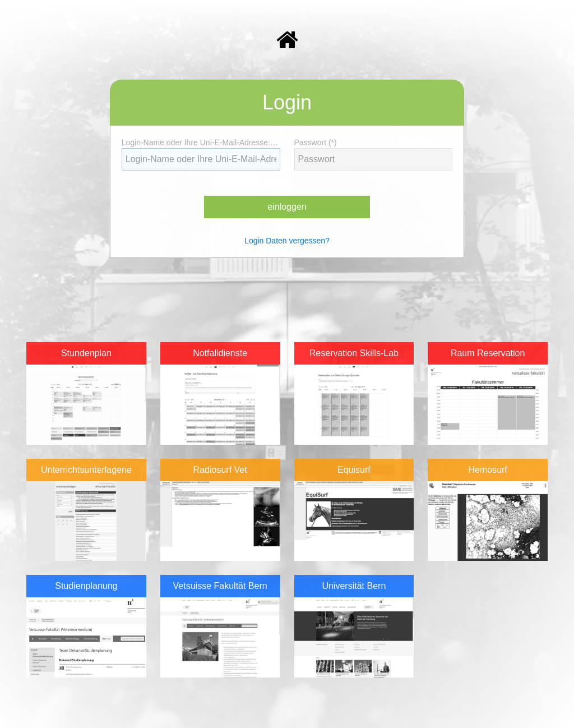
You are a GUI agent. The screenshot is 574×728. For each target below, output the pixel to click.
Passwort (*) (318, 142)
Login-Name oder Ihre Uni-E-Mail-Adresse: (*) (201, 142)
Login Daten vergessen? (287, 241)
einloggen (287, 207)
